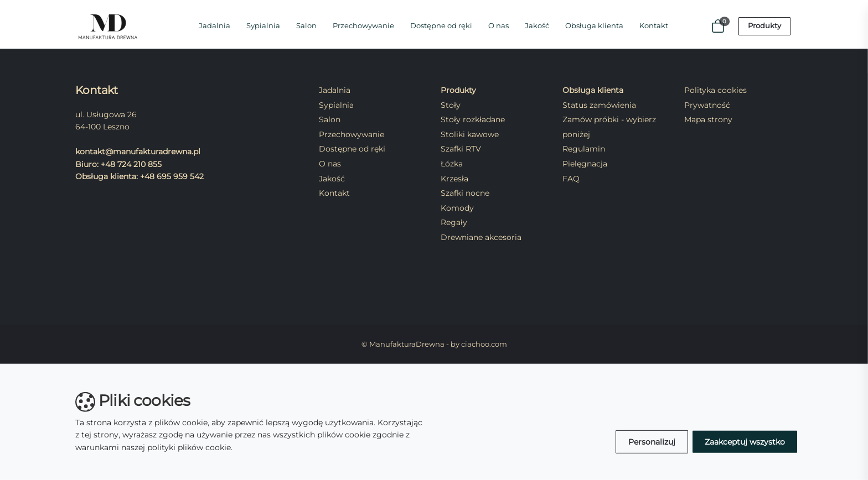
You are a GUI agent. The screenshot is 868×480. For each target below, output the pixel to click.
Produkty (764, 26)
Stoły (451, 105)
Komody (457, 208)
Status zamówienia (599, 105)
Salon (306, 26)
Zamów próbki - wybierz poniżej (609, 127)
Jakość (537, 26)
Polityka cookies (715, 90)
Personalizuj (652, 442)
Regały (454, 222)
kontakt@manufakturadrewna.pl (138, 152)
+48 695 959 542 (172, 176)
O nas (498, 26)
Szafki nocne (465, 193)
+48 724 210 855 (131, 164)
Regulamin (584, 149)
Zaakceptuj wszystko (745, 442)
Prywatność (707, 105)
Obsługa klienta (594, 26)
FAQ (571, 179)
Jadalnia (215, 26)
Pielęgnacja (585, 164)
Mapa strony (708, 119)
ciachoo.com (484, 344)
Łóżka (452, 164)
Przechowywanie (363, 26)
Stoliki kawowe (470, 134)
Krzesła (454, 179)
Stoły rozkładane (473, 119)
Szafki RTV (461, 149)
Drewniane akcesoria (481, 237)
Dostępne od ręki (441, 26)
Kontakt (654, 26)
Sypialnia (263, 26)
